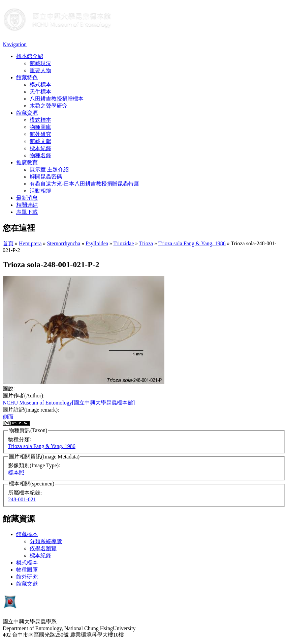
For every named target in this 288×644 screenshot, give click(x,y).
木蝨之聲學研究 (49, 106)
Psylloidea (97, 243)
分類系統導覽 (46, 541)
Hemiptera (30, 243)
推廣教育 (27, 162)
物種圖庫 (40, 127)
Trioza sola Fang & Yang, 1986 (192, 243)
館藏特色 (27, 77)
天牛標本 (40, 92)
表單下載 (27, 212)
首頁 (8, 243)
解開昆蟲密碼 (46, 177)
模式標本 (40, 85)
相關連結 (27, 205)
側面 (8, 417)
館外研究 (40, 134)
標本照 (16, 472)
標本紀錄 (40, 148)
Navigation (15, 44)
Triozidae (124, 243)
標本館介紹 (30, 56)
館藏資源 (27, 113)
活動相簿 (40, 191)
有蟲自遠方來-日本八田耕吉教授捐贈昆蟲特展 (84, 184)
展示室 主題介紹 (49, 170)
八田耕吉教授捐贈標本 (57, 99)
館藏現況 (40, 63)
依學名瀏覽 (43, 548)
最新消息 (27, 198)
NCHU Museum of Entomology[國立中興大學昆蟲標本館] (69, 403)
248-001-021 (22, 499)
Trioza (146, 243)
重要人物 (40, 70)
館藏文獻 (40, 141)
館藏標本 (27, 534)
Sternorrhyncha (64, 243)
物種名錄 (40, 155)
